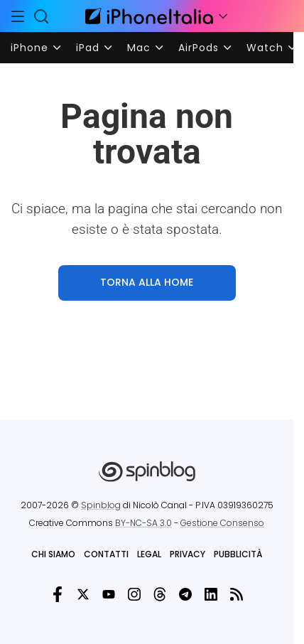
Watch (265, 48)
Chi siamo (53, 554)
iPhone (29, 48)
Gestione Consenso (222, 523)
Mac (139, 48)
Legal (149, 554)
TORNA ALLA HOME (147, 282)
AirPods (199, 48)
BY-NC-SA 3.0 (143, 523)
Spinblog (101, 505)
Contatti (106, 554)
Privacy (188, 554)
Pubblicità (238, 554)
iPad (88, 48)
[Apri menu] (223, 16)
